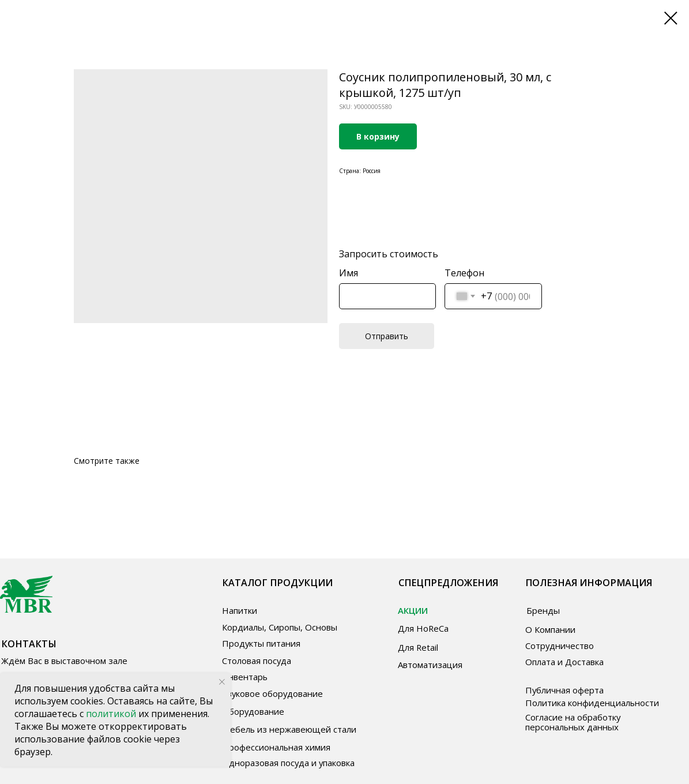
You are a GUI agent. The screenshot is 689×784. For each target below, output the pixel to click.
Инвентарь (245, 677)
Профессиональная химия (276, 747)
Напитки (240, 610)
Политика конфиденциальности (592, 703)
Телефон (464, 273)
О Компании (550, 629)
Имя (349, 273)
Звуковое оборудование (272, 693)
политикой (112, 714)
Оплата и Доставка (564, 662)
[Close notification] (222, 682)
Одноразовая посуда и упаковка (288, 763)
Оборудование (253, 711)
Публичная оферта (564, 690)
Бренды (543, 610)
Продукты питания (261, 643)
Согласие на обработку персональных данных (573, 722)
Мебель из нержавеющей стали (289, 729)
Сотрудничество (560, 646)
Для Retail (418, 647)
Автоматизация (430, 665)
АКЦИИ (413, 610)
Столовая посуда (257, 661)
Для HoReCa (423, 628)
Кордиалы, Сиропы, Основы (280, 627)
